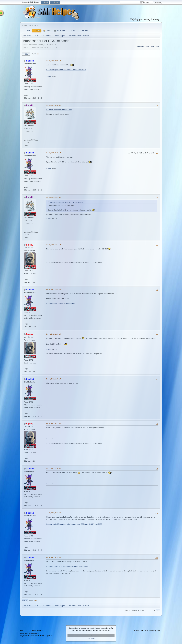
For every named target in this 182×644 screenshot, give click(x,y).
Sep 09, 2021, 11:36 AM (53, 290)
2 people (48, 76)
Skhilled (30, 61)
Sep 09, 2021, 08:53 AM (53, 105)
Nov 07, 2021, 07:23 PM (53, 557)
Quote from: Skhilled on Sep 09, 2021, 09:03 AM (66, 202)
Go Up (25, 601)
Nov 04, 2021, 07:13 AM (53, 513)
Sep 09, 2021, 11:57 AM (53, 379)
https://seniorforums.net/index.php (59, 109)
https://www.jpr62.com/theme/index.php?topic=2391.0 (66, 70)
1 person (49, 218)
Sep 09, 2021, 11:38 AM (53, 334)
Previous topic (143, 47)
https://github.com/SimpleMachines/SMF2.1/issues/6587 (67, 566)
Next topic (155, 47)
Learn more (91, 638)
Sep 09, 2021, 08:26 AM (53, 61)
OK (91, 635)
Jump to (127, 610)
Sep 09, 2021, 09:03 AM (53, 153)
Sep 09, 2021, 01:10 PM (53, 423)
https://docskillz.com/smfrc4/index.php (60, 303)
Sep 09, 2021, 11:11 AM (53, 197)
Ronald (30, 105)
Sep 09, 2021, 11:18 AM (53, 245)
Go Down (26, 54)
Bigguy (30, 245)
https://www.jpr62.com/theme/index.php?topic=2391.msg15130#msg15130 (74, 524)
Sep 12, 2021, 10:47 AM (53, 468)
